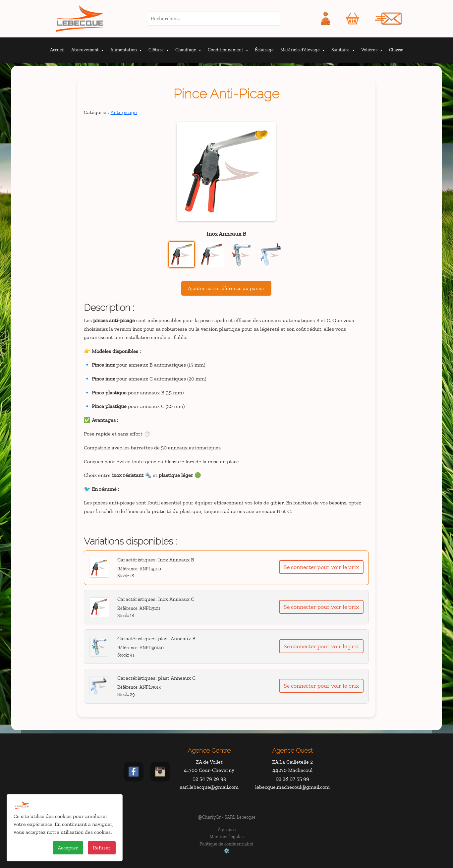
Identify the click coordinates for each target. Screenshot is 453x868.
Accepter (68, 848)
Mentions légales (226, 837)
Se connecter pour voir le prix (321, 567)
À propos (227, 830)
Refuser (102, 848)
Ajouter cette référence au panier (226, 288)
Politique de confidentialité (226, 844)
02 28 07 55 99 (292, 779)
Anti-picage (124, 112)
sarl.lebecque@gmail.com (209, 787)
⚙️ (227, 851)
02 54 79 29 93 (209, 779)
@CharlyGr (209, 817)
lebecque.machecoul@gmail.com (292, 787)
